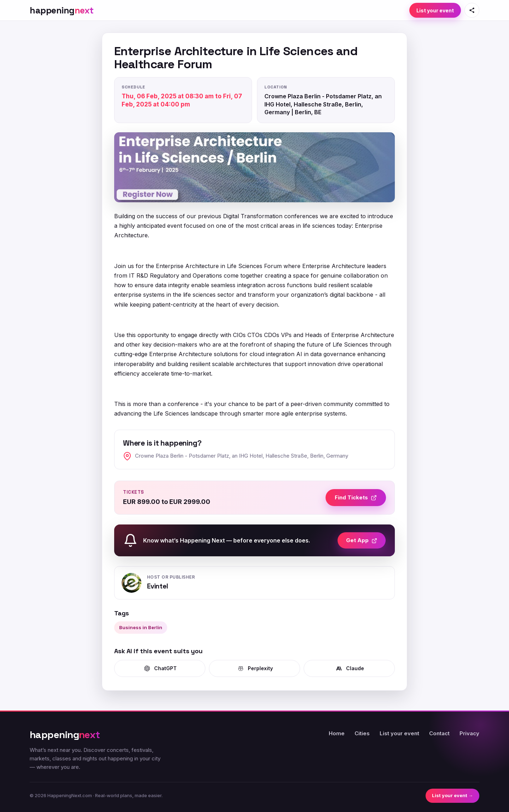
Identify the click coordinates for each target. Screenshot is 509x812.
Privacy (469, 733)
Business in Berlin (141, 627)
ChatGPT (160, 668)
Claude (349, 668)
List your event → (452, 795)
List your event (435, 10)
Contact (439, 733)
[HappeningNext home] (62, 10)
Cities (362, 733)
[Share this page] (472, 10)
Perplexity (255, 668)
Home (337, 733)
